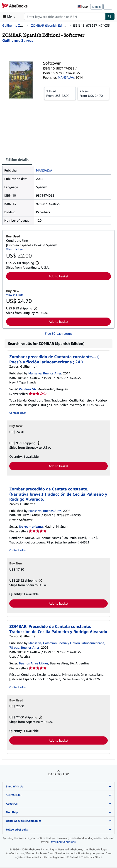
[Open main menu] (10, 16)
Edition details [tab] (17, 160)
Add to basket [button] (58, 276)
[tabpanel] (57, 195)
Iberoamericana (31, 526)
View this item (15, 249)
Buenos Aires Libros (34, 663)
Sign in (96, 7)
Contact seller (18, 413)
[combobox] (65, 16)
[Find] (110, 16)
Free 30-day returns (59, 333)
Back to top (58, 774)
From (60, 93)
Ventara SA (27, 389)
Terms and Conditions (62, 842)
